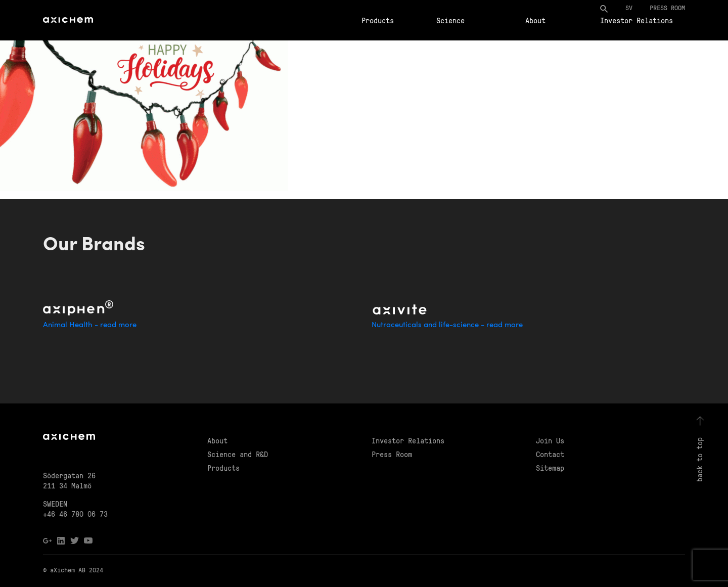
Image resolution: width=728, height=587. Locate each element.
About (535, 20)
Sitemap (550, 468)
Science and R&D (238, 454)
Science (450, 20)
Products (378, 20)
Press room (667, 7)
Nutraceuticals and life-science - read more (447, 325)
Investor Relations (636, 20)
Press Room (392, 454)
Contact (550, 454)
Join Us (550, 440)
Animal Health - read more (90, 325)
